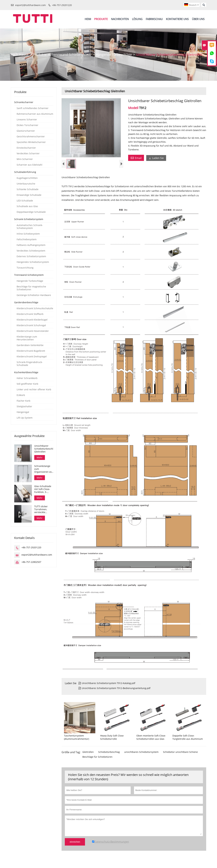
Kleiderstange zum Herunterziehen (27, 338)
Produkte (101, 19)
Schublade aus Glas (27, 206)
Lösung (137, 19)
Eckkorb (21, 395)
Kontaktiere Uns (177, 19)
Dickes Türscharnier (27, 125)
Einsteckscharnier (26, 148)
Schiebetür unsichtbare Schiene (180, 755)
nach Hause (20, 55)
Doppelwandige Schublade (31, 212)
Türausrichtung (25, 268)
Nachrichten (120, 19)
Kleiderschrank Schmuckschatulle (35, 308)
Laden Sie (156, 158)
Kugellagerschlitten (27, 178)
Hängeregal (23, 412)
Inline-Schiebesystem (28, 234)
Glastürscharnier (26, 131)
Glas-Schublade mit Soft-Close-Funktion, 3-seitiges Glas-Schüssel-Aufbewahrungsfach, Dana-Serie (44, 489)
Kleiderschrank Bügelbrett (31, 351)
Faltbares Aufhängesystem (31, 245)
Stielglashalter (24, 406)
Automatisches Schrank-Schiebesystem (30, 227)
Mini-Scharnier (25, 159)
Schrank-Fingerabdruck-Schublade (30, 364)
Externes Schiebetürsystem (31, 256)
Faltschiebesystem (27, 239)
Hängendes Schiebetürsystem (33, 262)
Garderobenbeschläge (26, 302)
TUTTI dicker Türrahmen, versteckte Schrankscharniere (44, 509)
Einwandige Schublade (29, 195)
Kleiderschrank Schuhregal (31, 325)
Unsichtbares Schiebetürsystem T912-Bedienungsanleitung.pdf (114, 691)
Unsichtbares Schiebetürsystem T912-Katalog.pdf (107, 686)
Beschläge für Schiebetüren (97, 760)
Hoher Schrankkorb (27, 378)
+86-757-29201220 (62, 5)
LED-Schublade (25, 201)
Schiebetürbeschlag (109, 755)
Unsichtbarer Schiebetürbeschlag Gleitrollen (44, 449)
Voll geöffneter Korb (27, 384)
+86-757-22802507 (31, 562)
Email (136, 158)
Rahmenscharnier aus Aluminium (35, 114)
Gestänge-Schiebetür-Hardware (34, 295)
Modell (134, 108)
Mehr (40, 457)
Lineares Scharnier (27, 120)
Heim (88, 19)
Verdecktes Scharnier (28, 153)
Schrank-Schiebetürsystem (29, 219)
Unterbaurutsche (26, 184)
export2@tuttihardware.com (30, 5)
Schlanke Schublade (28, 189)
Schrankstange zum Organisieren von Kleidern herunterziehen (44, 469)
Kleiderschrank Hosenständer (33, 331)
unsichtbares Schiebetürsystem (141, 755)
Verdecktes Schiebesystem (31, 251)
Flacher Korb (24, 401)
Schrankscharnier (24, 102)
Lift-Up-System (25, 418)
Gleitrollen (88, 755)
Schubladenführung (25, 172)
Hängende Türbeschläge (114, 55)
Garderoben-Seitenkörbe (30, 345)
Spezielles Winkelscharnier (31, 142)
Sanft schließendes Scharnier (33, 108)
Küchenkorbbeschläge (26, 372)
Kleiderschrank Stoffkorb (30, 314)
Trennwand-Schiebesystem (71, 55)
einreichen (75, 845)
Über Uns (198, 19)
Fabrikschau (154, 19)
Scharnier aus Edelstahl (29, 165)
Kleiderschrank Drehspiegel (32, 357)
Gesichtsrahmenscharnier (31, 137)
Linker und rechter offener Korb (34, 389)
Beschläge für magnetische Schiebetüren (31, 288)
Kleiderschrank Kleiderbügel (32, 320)
